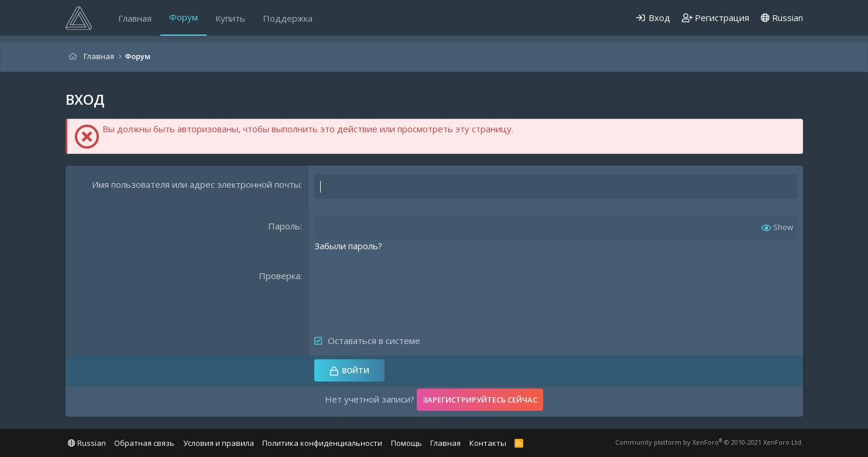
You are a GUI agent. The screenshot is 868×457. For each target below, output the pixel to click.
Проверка (279, 276)
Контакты (488, 443)
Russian (782, 18)
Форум (183, 17)
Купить (230, 18)
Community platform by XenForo (709, 442)
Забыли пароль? (348, 246)
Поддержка (288, 18)
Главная (135, 18)
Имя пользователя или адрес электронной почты (196, 184)
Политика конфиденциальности (322, 443)
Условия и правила (219, 443)
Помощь (406, 443)
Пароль (284, 226)
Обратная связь (144, 443)
